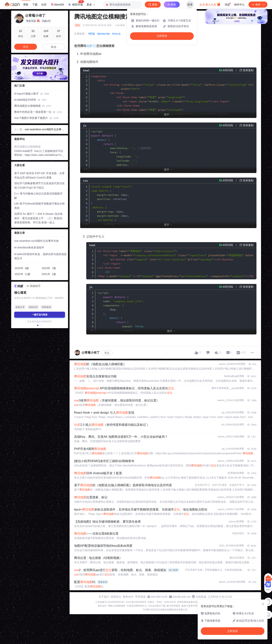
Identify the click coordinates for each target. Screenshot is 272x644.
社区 (44, 5)
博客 (26, 5)
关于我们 (104, 597)
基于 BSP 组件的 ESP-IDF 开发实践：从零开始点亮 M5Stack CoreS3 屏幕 (40, 175)
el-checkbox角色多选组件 (29, 247)
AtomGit (57, 4)
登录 (190, 5)
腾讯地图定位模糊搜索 (33, 106)
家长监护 (102, 606)
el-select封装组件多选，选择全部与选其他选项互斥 (40, 256)
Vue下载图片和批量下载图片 (36, 118)
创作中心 (239, 5)
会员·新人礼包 (210, 4)
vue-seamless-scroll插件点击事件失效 (45, 130)
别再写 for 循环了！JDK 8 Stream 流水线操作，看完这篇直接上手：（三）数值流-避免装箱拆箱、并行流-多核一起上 (39, 218)
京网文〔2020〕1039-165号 (162, 602)
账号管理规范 (173, 606)
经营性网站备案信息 (187, 602)
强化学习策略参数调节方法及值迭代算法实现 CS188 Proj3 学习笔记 (39, 185)
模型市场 (76, 3)
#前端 (92, 34)
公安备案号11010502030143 (110, 602)
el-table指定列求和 (30, 100)
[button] (37, 78)
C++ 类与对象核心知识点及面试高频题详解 (38, 196)
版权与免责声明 (189, 606)
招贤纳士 (116, 597)
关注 (107, 353)
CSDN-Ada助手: (24, 151)
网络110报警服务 (117, 606)
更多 (91, 5)
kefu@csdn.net (182, 597)
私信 (54, 47)
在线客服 (201, 597)
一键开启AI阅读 (40, 315)
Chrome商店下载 (157, 606)
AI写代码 (228, 70)
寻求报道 (140, 597)
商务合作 (128, 597)
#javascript (103, 34)
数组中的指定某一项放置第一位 (38, 112)
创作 (258, 5)
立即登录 (162, 36)
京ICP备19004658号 (136, 602)
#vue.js (116, 34)
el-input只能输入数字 (32, 94)
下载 (35, 5)
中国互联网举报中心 (137, 606)
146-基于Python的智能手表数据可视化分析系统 (40, 206)
